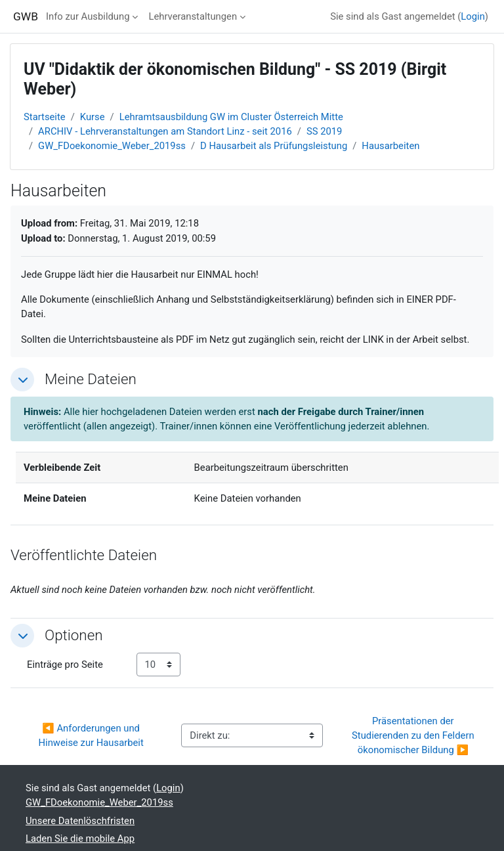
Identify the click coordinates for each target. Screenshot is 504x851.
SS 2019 (325, 131)
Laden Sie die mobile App (80, 839)
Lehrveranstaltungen (193, 16)
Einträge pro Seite (65, 665)
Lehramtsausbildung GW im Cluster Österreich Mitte (231, 117)
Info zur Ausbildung (88, 16)
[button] (22, 380)
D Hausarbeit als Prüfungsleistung (274, 146)
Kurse (93, 117)
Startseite (45, 117)
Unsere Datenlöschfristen (80, 821)
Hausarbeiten (390, 146)
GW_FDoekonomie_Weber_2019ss (112, 146)
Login (473, 16)
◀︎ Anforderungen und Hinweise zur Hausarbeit (91, 735)
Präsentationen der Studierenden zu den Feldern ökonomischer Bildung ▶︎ (414, 735)
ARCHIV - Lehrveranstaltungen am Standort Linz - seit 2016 (165, 131)
